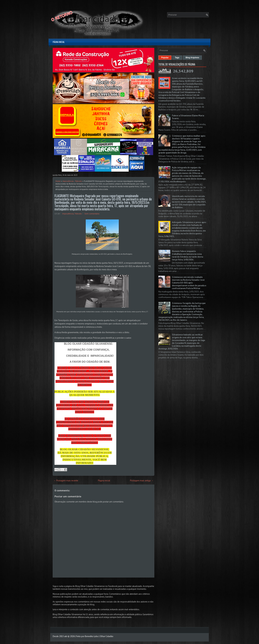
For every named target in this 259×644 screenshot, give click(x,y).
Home (58, 181)
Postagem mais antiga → (142, 481)
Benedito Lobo (92, 636)
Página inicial (59, 42)
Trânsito (78, 181)
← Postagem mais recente (66, 481)
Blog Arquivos (192, 58)
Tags (177, 58)
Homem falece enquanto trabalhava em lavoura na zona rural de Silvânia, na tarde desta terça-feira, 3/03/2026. (187, 255)
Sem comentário (92, 214)
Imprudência (68, 181)
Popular (165, 58)
